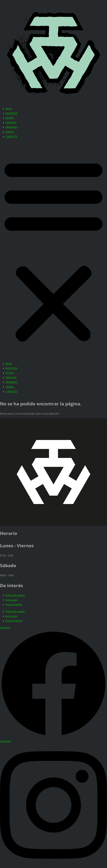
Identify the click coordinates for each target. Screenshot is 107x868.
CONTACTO (11, 137)
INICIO (9, 109)
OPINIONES (11, 127)
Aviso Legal (11, 600)
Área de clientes (14, 605)
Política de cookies (15, 595)
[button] (53, 250)
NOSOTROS (11, 113)
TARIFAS (10, 132)
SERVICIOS (11, 123)
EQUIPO (10, 118)
